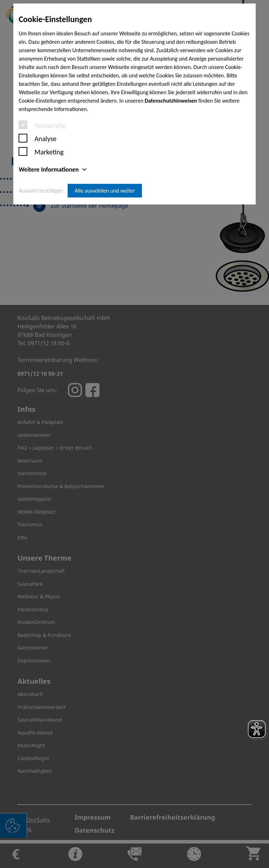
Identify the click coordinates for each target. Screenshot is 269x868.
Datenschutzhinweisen (171, 101)
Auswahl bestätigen (41, 191)
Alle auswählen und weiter (105, 191)
